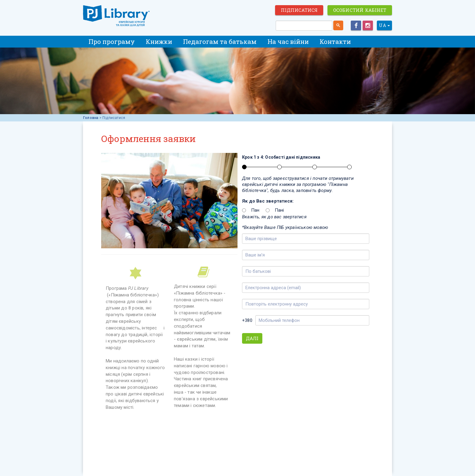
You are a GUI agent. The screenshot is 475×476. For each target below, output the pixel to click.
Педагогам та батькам (220, 41)
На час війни (288, 41)
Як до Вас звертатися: (268, 201)
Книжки (159, 41)
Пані (279, 210)
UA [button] (384, 25)
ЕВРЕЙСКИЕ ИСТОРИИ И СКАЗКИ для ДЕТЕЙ (116, 16)
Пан (255, 210)
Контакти (335, 41)
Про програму (112, 41)
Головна (91, 118)
